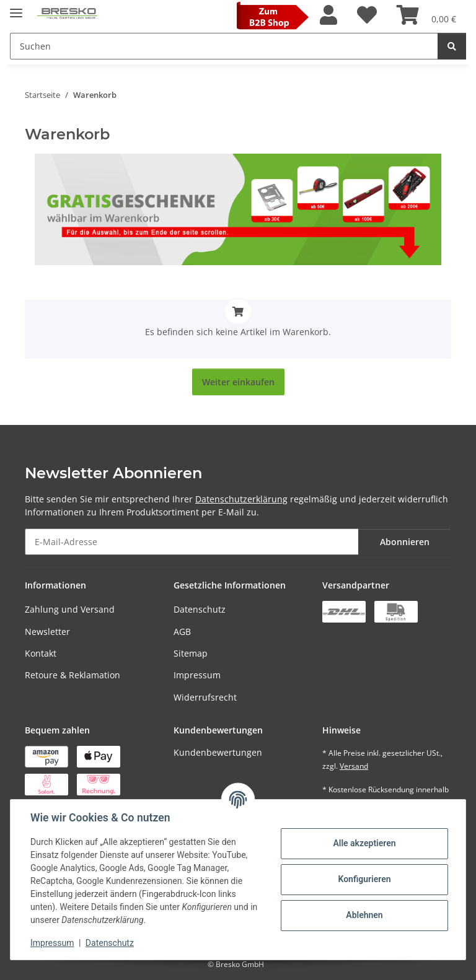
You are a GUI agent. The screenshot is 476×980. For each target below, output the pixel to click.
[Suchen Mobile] (224, 46)
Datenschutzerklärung (241, 499)
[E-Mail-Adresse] (192, 542)
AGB (182, 632)
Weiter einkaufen (238, 382)
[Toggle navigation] (16, 8)
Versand (354, 766)
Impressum (197, 675)
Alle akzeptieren (364, 843)
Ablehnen (364, 915)
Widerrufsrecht (205, 697)
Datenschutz (200, 609)
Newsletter (47, 632)
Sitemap (191, 653)
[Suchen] (452, 46)
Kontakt (41, 653)
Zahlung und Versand (70, 609)
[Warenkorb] (426, 15)
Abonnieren (405, 542)
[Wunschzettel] (367, 15)
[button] (328, 15)
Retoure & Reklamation (73, 675)
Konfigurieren (364, 879)
